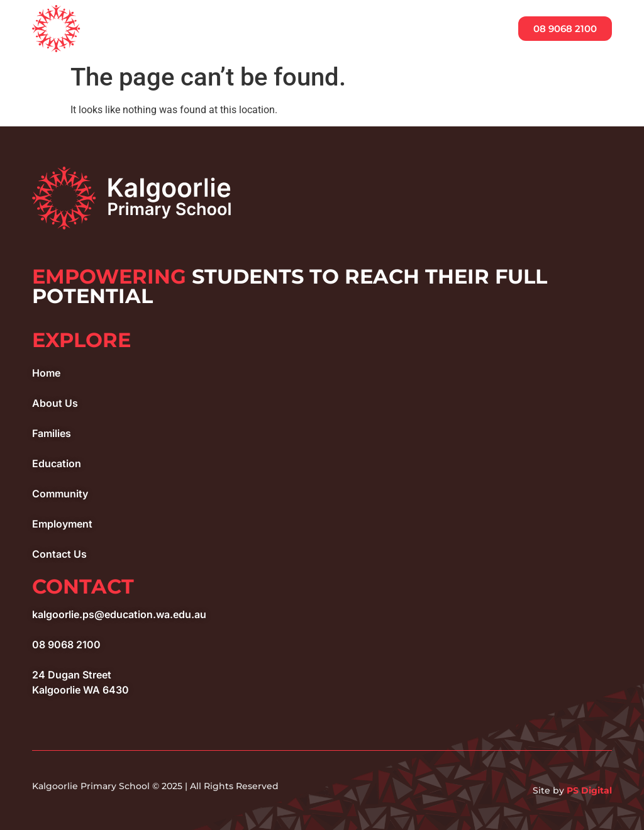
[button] (477, 30)
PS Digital (589, 790)
